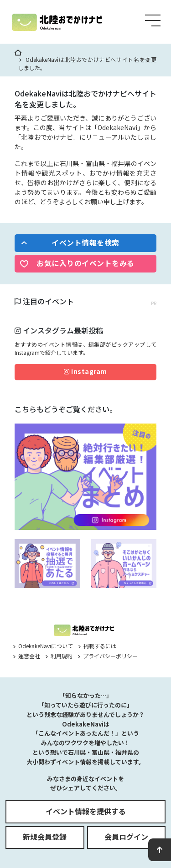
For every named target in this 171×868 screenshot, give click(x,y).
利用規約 (59, 656)
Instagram (85, 371)
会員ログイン (126, 837)
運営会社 (26, 656)
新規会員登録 (45, 837)
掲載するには (97, 646)
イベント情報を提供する (86, 811)
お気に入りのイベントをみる (85, 263)
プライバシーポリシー (108, 656)
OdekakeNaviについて (43, 646)
